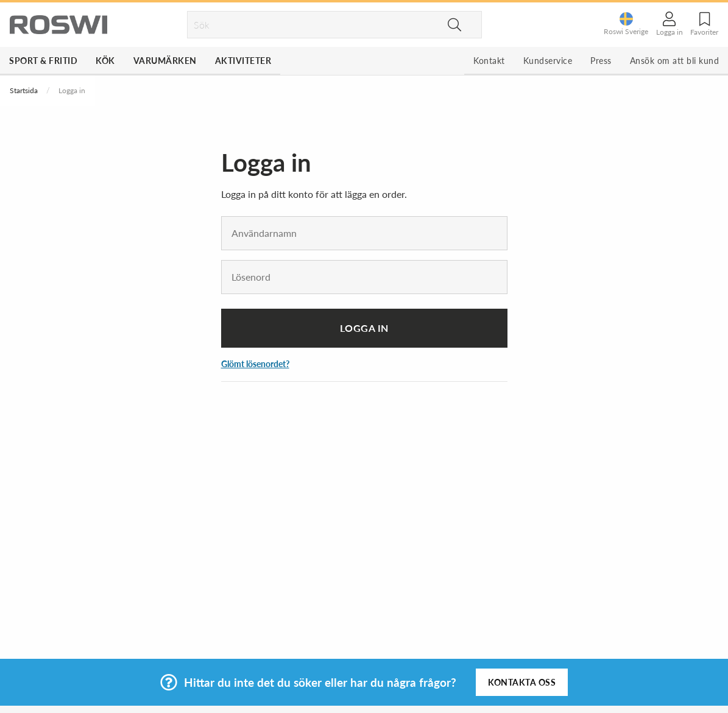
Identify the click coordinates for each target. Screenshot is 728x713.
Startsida (24, 90)
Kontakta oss (522, 682)
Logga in (364, 328)
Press (601, 61)
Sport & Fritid (43, 61)
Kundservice (548, 61)
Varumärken (165, 61)
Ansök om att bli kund (675, 61)
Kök (105, 61)
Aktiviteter (243, 61)
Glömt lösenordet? (255, 364)
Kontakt (489, 61)
